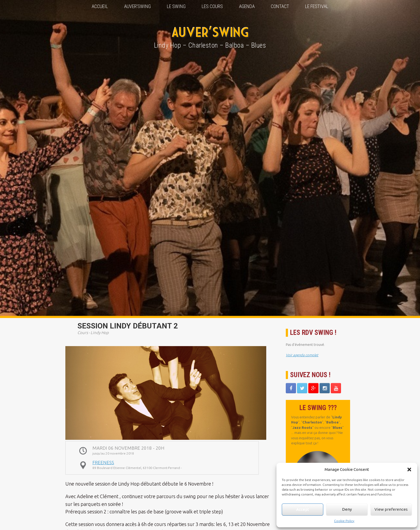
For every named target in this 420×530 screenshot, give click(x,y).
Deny (347, 509)
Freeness (103, 462)
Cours (83, 333)
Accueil (100, 6)
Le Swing (176, 6)
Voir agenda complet (302, 355)
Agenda (247, 6)
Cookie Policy (344, 521)
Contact (280, 6)
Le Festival (317, 6)
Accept (303, 509)
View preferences (391, 509)
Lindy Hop (100, 333)
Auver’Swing (137, 6)
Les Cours (212, 6)
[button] (409, 470)
